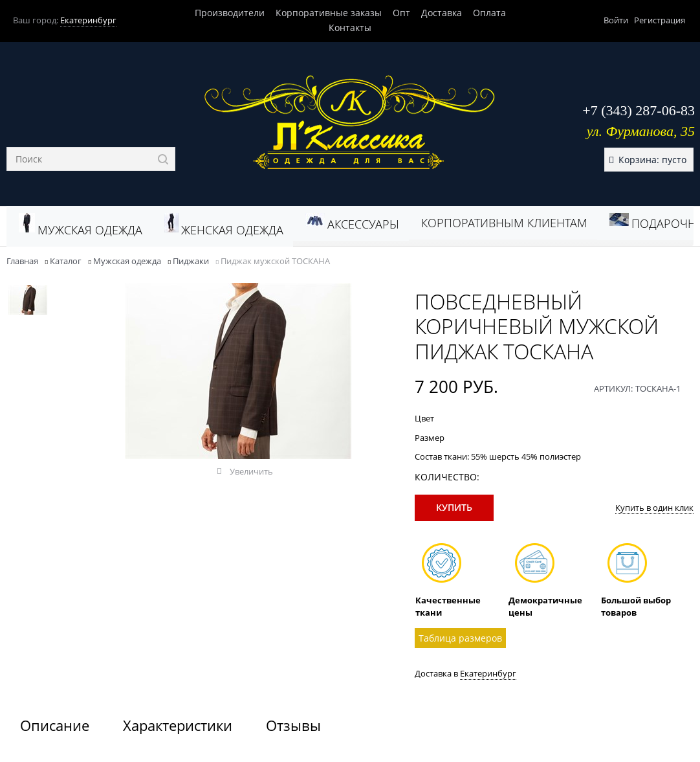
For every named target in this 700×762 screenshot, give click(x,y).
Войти (616, 20)
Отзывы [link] (293, 725)
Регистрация (660, 20)
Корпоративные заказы (329, 13)
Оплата (489, 13)
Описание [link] (55, 725)
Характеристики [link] (178, 725)
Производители (230, 13)
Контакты (350, 28)
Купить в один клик (654, 508)
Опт (401, 13)
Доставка (442, 13)
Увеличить (251, 471)
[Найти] (163, 159)
